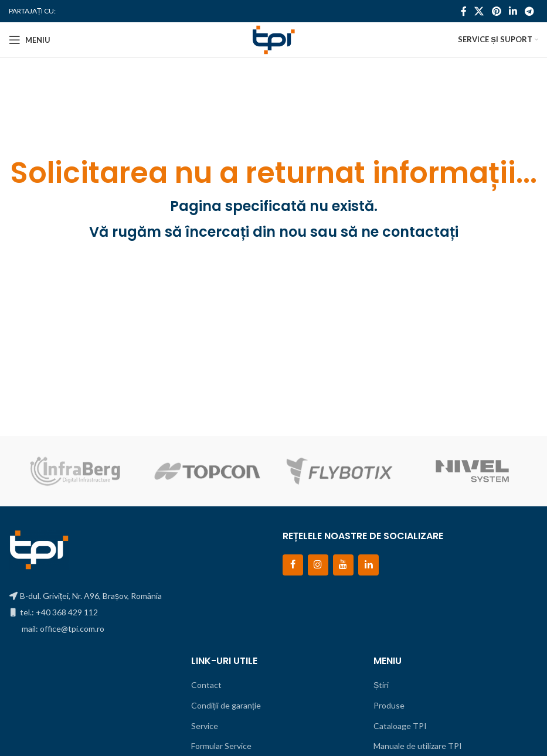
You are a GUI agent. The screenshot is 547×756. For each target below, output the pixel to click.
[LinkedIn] (368, 565)
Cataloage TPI (400, 726)
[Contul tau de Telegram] (530, 11)
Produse (389, 705)
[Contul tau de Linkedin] (513, 11)
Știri (381, 685)
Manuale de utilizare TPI (418, 746)
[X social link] (479, 11)
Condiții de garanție (226, 705)
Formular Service (221, 746)
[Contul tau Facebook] (464, 11)
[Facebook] (293, 565)
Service (205, 726)
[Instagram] (318, 565)
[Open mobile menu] (30, 40)
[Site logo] (273, 39)
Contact (206, 685)
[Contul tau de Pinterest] (496, 11)
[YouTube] (343, 565)
